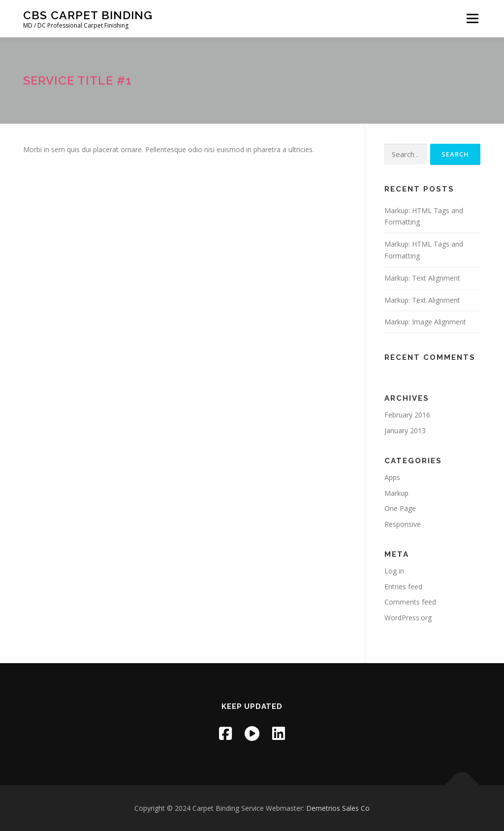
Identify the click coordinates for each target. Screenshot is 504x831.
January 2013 (405, 431)
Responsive (403, 524)
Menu (472, 18)
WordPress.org (408, 618)
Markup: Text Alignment (422, 278)
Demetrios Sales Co (338, 808)
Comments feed (410, 602)
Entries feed (403, 587)
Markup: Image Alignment (425, 322)
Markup (396, 493)
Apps (392, 477)
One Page (400, 508)
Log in (394, 571)
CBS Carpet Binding (88, 15)
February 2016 (407, 415)
